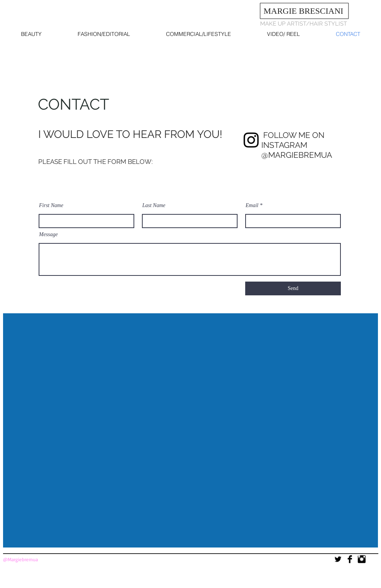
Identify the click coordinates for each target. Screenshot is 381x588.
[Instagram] (251, 140)
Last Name (154, 206)
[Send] (293, 288)
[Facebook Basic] (350, 559)
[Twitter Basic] (338, 559)
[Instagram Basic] (362, 559)
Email (252, 206)
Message (48, 235)
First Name (51, 206)
